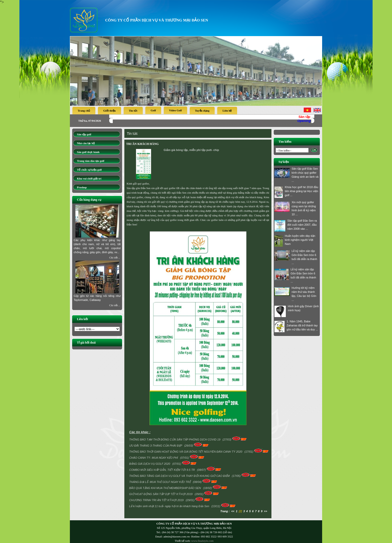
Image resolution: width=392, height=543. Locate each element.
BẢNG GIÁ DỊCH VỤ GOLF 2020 (150, 464)
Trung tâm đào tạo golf (91, 161)
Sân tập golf (84, 134)
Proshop (82, 187)
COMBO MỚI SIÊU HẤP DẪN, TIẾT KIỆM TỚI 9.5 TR (162, 470)
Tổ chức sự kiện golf (89, 170)
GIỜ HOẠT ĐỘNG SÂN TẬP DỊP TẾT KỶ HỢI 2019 (161, 494)
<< (233, 511)
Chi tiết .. (115, 257)
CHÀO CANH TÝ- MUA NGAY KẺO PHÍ (154, 458)
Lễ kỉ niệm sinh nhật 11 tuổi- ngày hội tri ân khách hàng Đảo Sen (170, 506)
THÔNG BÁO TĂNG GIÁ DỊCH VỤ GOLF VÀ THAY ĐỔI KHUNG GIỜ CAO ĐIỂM (180, 476)
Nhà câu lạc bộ (86, 143)
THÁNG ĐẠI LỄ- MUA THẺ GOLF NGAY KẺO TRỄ (160, 482)
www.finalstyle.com (202, 541)
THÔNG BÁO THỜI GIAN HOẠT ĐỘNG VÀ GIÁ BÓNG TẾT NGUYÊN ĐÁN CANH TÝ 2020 (186, 452)
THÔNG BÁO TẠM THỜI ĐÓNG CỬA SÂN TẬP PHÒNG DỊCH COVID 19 (175, 439)
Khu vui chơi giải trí (89, 178)
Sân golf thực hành (88, 152)
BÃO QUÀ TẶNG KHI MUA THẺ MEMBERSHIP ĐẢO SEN (165, 488)
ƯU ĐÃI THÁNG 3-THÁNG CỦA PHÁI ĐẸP (156, 446)
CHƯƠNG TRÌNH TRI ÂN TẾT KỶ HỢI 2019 (157, 500)
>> (265, 511)
